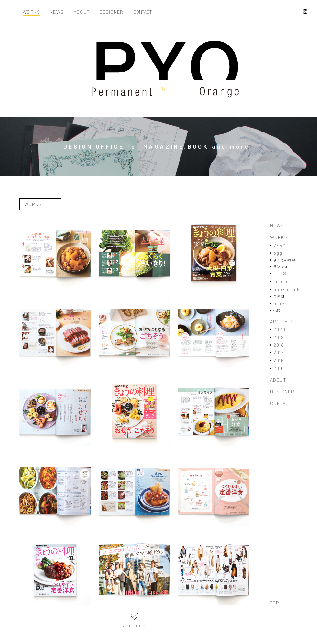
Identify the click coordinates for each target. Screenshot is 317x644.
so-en (280, 281)
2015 (279, 368)
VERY (279, 245)
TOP (274, 603)
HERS (280, 274)
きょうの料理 (284, 260)
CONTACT (142, 12)
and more (134, 621)
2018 (279, 345)
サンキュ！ (283, 266)
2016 (279, 360)
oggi (279, 253)
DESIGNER (111, 12)
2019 (279, 337)
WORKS (31, 12)
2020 (279, 329)
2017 (279, 353)
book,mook (287, 289)
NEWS (57, 12)
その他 (279, 296)
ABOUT (82, 12)
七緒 (277, 310)
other (280, 303)
